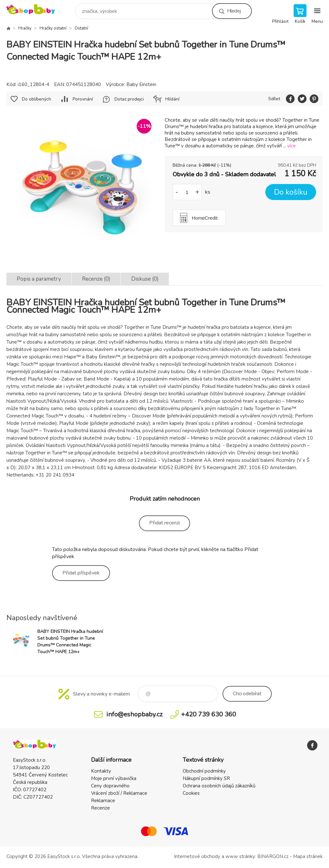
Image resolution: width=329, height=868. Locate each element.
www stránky (240, 856)
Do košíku (291, 192)
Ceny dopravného (110, 786)
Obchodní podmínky (204, 771)
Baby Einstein (141, 84)
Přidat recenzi (164, 523)
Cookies (191, 793)
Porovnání (83, 99)
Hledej (234, 11)
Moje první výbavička (114, 778)
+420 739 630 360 (209, 714)
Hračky (25, 28)
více (292, 146)
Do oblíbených (37, 99)
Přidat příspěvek (81, 573)
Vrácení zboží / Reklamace (119, 793)
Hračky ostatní (53, 28)
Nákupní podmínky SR (206, 778)
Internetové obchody (197, 856)
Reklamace (103, 801)
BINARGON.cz (273, 856)
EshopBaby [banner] (35, 9)
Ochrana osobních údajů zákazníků (219, 786)
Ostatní (81, 28)
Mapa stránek (308, 856)
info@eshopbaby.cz (134, 714)
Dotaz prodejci (129, 99)
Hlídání (172, 99)
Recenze (101, 808)
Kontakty (101, 771)
